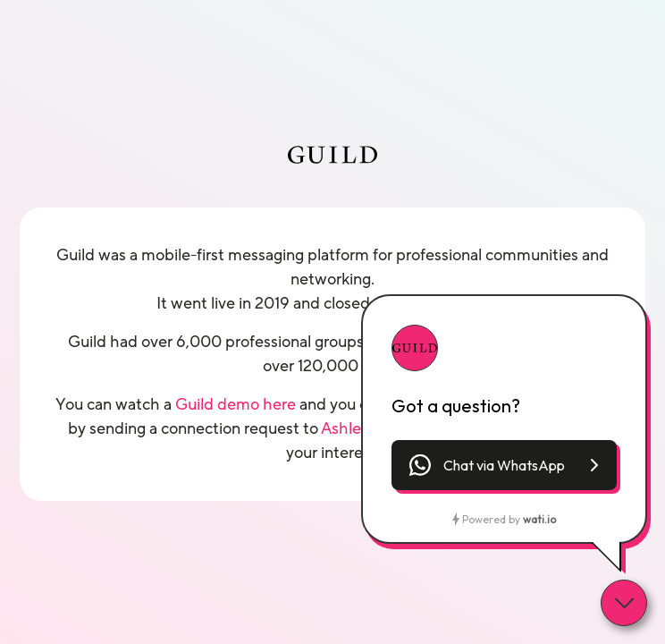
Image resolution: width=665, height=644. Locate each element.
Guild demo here (236, 404)
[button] (504, 465)
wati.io (539, 519)
